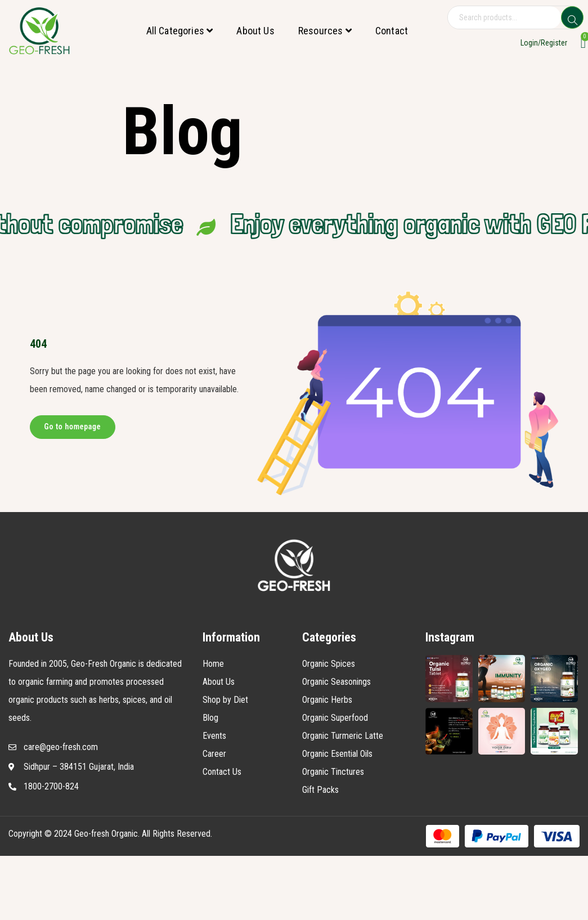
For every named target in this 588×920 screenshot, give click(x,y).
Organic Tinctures (333, 772)
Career (214, 754)
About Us (255, 31)
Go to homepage (73, 427)
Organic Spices (329, 664)
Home (213, 664)
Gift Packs (320, 790)
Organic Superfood (335, 718)
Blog (210, 718)
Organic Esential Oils (337, 754)
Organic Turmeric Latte (343, 736)
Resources (325, 31)
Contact (392, 31)
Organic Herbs (327, 700)
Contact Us (222, 772)
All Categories (180, 31)
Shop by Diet (225, 700)
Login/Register (544, 43)
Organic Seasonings (336, 682)
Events (214, 736)
